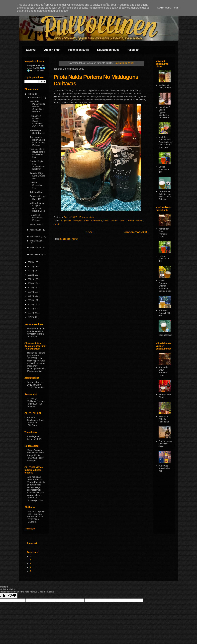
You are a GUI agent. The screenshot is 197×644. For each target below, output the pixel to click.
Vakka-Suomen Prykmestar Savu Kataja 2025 (35, 453)
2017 (31, 296)
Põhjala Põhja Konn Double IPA (37, 176)
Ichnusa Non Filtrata (165, 396)
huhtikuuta (36, 237)
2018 (31, 292)
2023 (31, 271)
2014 (31, 309)
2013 (31, 313)
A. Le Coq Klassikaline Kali (164, 468)
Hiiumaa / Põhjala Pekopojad (164, 419)
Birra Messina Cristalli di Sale (165, 444)
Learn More (164, 8)
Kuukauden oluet (108, 50)
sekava (139, 221)
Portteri (131, 221)
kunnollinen (96, 221)
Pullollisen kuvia (79, 50)
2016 (31, 300)
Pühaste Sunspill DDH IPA (38, 198)
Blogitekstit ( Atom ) (69, 239)
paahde (115, 221)
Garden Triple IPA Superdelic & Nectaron (37, 165)
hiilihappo (78, 221)
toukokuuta (36, 230)
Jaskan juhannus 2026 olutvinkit (35, 383)
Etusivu (31, 50)
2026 (31, 94)
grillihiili (68, 221)
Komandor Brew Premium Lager (164, 233)
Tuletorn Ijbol (36, 192)
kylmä (107, 221)
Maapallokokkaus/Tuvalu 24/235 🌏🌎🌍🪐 (36, 68)
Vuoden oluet (52, 50)
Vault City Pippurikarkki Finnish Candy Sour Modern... (37, 106)
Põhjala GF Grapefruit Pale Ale (36, 218)
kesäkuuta (36, 98)
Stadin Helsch (36, 224)
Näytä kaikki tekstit (124, 63)
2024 (31, 266)
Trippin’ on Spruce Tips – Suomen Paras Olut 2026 (36, 514)
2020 (31, 283)
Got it (177, 8)
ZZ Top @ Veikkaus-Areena (35, 400)
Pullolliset (133, 50)
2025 (31, 262)
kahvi (87, 221)
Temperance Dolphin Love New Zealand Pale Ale (37, 141)
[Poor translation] (12, 596)
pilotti (123, 221)
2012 (31, 317)
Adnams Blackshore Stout (35, 419)
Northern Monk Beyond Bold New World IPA (37, 153)
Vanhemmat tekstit (136, 232)
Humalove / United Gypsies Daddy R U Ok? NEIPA (37, 121)
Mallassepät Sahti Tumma (37, 132)
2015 (31, 304)
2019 (31, 287)
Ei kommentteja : (88, 217)
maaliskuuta (37, 241)
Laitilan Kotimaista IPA (36, 185)
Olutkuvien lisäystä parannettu (36, 354)
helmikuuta (36, 248)
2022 (31, 275)
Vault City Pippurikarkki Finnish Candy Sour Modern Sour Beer (165, 142)
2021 (31, 279)
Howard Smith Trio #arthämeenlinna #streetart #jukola (36, 331)
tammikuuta (36, 254)
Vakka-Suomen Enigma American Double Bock (37, 207)
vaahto (57, 224)
